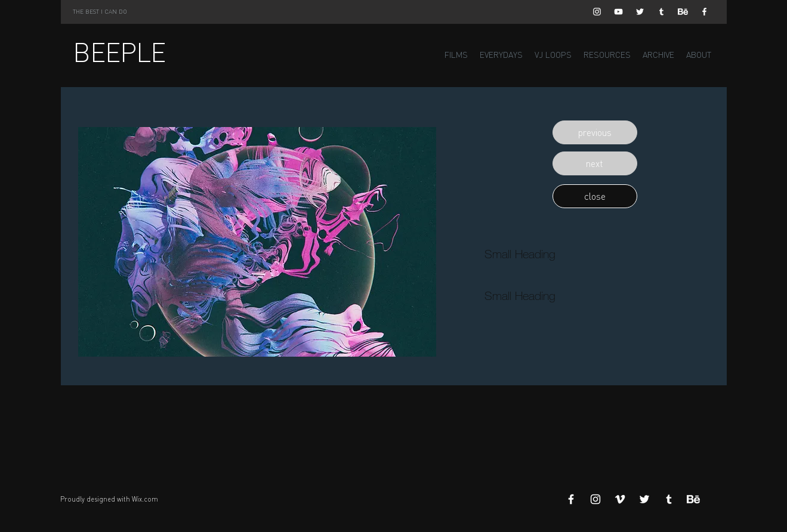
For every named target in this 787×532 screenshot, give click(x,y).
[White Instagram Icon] (597, 12)
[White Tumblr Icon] (661, 12)
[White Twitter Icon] (640, 12)
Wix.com (145, 499)
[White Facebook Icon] (704, 12)
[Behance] (683, 12)
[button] (595, 132)
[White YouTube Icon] (618, 12)
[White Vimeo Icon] (620, 499)
